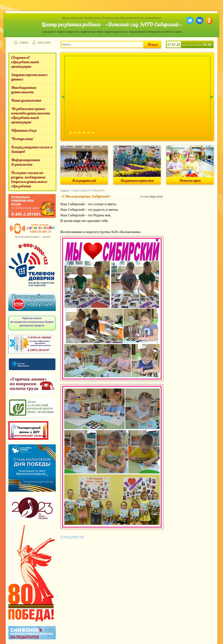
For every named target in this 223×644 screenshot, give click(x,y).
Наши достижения (26, 100)
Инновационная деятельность (24, 90)
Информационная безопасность (26, 162)
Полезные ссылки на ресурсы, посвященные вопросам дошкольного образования (29, 179)
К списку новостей (72, 536)
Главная (24, 42)
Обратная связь (24, 130)
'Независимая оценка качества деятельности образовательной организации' (31, 115)
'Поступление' (22, 139)
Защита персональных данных (29, 77)
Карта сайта (44, 42)
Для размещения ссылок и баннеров (32, 149)
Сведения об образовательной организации (25, 62)
